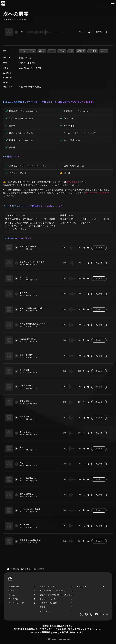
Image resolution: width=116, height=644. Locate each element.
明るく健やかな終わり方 (30, 540)
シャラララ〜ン (26, 386)
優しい (42, 51)
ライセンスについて (48, 587)
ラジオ (52, 51)
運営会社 (44, 607)
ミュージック (14, 587)
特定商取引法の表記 (48, 603)
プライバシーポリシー (49, 599)
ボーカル (12, 595)
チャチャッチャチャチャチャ (32, 262)
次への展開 (25, 370)
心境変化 (93, 51)
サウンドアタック (27, 51)
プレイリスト (14, 599)
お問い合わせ (72, 182)
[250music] (3, 3)
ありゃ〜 (24, 277)
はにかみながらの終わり (30, 509)
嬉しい (104, 51)
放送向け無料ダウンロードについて (55, 595)
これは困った (25, 432)
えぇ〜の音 (25, 525)
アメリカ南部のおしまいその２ (33, 324)
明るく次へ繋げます (28, 478)
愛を (22, 447)
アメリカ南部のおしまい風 (31, 308)
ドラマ (62, 51)
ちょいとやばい (26, 355)
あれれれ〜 (25, 293)
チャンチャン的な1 (28, 246)
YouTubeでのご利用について (98, 193)
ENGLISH (82, 587)
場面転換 (81, 51)
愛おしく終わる (26, 494)
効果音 (11, 591)
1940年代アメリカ (28, 339)
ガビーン (24, 463)
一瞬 (71, 51)
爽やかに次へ (25, 401)
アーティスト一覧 (16, 603)
